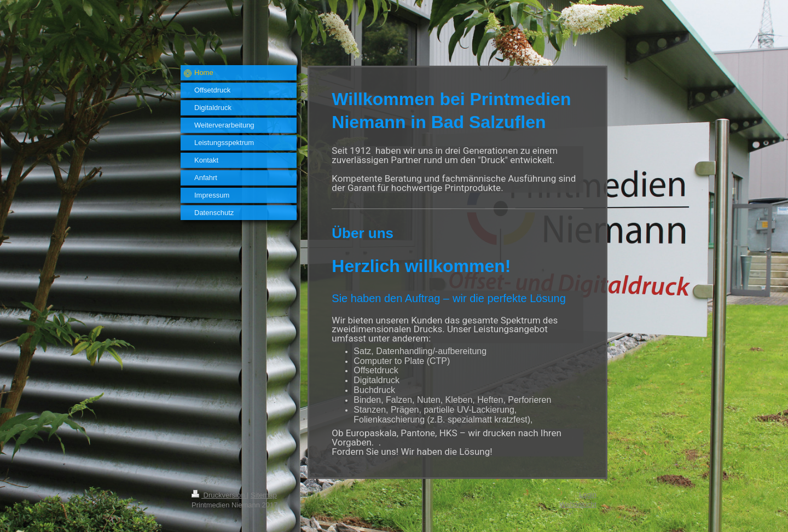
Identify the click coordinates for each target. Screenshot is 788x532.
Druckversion (219, 495)
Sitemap (264, 495)
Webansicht (578, 504)
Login (588, 495)
